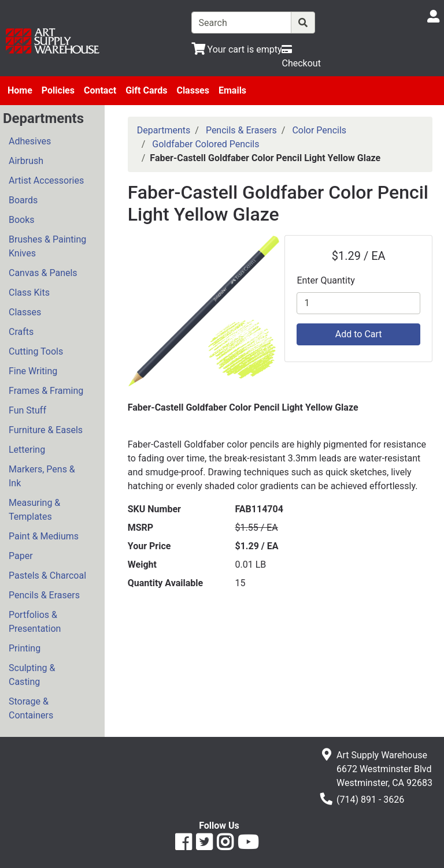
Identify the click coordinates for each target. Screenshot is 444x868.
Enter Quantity (325, 280)
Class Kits (29, 293)
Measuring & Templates (34, 510)
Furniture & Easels (46, 430)
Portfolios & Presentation (35, 622)
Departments (164, 130)
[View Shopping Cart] (237, 49)
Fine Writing (33, 371)
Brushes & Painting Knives (47, 246)
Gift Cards (146, 90)
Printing (25, 648)
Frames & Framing (46, 391)
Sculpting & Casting (32, 675)
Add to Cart (359, 334)
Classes (193, 90)
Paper (21, 556)
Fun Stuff (27, 410)
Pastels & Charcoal (47, 575)
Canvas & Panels (43, 273)
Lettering (27, 450)
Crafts (21, 332)
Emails (232, 90)
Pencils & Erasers (44, 595)
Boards (23, 200)
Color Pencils (319, 130)
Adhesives (30, 141)
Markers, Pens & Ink (42, 476)
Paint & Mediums (44, 536)
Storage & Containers (31, 708)
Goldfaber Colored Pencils (206, 144)
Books (22, 220)
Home (20, 90)
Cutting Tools (36, 351)
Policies (58, 90)
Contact (100, 90)
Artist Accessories (46, 180)
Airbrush (26, 161)
